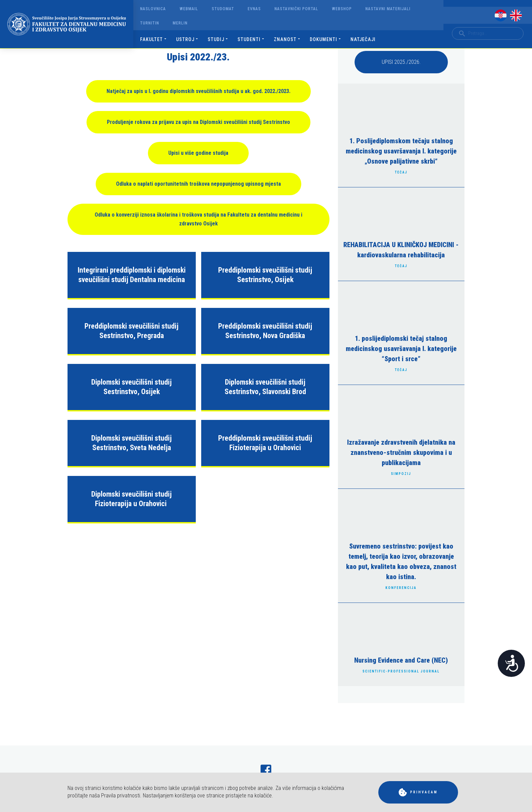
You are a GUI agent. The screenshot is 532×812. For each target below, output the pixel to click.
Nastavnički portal (296, 9)
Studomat (223, 9)
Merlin (180, 23)
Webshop (342, 9)
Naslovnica (153, 9)
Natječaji (363, 39)
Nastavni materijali (388, 9)
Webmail (189, 9)
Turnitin (150, 23)
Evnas (254, 9)
